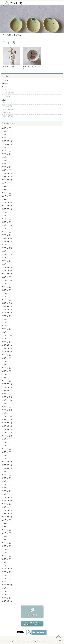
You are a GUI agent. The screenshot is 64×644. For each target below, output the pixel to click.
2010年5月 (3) (6, 591)
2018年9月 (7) (6, 394)
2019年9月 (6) (6, 355)
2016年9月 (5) (6, 472)
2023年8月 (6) (6, 216)
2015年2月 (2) (6, 507)
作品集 (6, 76)
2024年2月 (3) (6, 199)
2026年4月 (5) (6, 131)
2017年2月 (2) (6, 455)
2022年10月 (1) (7, 241)
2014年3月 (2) (6, 540)
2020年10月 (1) (7, 313)
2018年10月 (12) (7, 391)
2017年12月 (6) (7, 423)
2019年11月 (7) (7, 348)
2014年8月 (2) (6, 523)
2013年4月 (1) (6, 556)
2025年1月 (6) (6, 170)
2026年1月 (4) (6, 138)
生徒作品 (5, 84)
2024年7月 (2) (6, 186)
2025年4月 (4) (6, 160)
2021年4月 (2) (6, 293)
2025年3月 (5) (6, 164)
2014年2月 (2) (6, 543)
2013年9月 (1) (6, 546)
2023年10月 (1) (7, 209)
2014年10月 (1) (7, 517)
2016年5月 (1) (6, 484)
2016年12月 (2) (7, 462)
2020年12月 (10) (7, 306)
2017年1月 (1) (6, 459)
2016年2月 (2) (6, 491)
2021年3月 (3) (6, 296)
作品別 (4, 87)
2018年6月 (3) (6, 403)
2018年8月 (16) (7, 397)
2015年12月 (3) (7, 497)
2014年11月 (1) (7, 514)
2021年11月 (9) (7, 271)
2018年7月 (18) (7, 400)
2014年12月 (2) (7, 510)
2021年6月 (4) (6, 287)
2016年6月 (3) (6, 481)
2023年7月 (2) (6, 219)
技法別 (4, 100)
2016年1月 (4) (6, 494)
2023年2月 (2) (6, 232)
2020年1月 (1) (6, 342)
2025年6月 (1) (6, 154)
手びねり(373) (8, 106)
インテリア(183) (9, 93)
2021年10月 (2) (7, 274)
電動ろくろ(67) (8, 103)
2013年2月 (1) (6, 559)
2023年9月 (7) (6, 212)
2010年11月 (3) (7, 585)
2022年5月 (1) (6, 251)
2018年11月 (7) (7, 387)
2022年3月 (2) (6, 258)
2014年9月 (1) (6, 520)
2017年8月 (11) (7, 436)
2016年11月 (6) (7, 465)
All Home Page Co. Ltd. (45, 641)
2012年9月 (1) (6, 562)
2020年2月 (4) (6, 339)
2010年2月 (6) (6, 598)
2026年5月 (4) (6, 128)
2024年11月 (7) (7, 177)
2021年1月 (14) (7, 303)
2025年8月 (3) (6, 151)
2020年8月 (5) (6, 319)
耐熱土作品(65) (8, 116)
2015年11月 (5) (7, 501)
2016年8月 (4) (6, 475)
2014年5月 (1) (6, 533)
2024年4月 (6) (6, 193)
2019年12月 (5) (7, 345)
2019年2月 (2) (6, 377)
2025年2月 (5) (6, 167)
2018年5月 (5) (6, 407)
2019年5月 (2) (6, 368)
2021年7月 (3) (6, 284)
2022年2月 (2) (6, 261)
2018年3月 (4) (6, 413)
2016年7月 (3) (6, 478)
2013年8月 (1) (6, 549)
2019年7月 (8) (6, 361)
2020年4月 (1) (6, 332)
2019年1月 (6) (6, 381)
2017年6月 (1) (6, 442)
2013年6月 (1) (6, 552)
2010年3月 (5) (6, 595)
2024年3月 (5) (6, 196)
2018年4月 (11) (7, 410)
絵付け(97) (7, 113)
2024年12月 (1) (7, 173)
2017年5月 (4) (6, 446)
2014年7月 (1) (6, 527)
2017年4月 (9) (6, 449)
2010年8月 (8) (6, 588)
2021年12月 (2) (7, 267)
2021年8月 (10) (7, 280)
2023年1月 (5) (6, 235)
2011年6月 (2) (6, 572)
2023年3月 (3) (6, 228)
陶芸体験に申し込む (32, 624)
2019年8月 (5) (6, 358)
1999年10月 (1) (7, 601)
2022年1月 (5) (6, 264)
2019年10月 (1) (7, 352)
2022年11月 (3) (7, 238)
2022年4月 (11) (7, 254)
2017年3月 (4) (6, 452)
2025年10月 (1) (7, 144)
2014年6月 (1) (6, 530)
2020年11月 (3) (7, 309)
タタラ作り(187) (9, 109)
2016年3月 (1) (6, 488)
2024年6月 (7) (6, 190)
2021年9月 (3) (6, 277)
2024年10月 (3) (7, 180)
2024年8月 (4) (6, 183)
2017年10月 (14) (7, 429)
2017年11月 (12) (7, 426)
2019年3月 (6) (6, 374)
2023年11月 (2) (7, 206)
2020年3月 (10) (7, 335)
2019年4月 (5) (6, 371)
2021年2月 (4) (6, 300)
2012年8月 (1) (6, 565)
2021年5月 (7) (6, 290)
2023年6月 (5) (6, 222)
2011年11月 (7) (7, 569)
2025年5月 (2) (6, 157)
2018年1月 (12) (7, 420)
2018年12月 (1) (7, 384)
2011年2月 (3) (6, 578)
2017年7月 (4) (6, 439)
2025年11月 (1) (7, 141)
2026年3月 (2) (6, 135)
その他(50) (7, 96)
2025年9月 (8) (6, 147)
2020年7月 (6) (6, 322)
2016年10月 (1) (7, 468)
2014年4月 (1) (6, 536)
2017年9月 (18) (7, 433)
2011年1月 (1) (6, 582)
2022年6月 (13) (7, 248)
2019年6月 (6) (6, 365)
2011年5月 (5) (6, 575)
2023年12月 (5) (7, 203)
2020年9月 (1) (6, 316)
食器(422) (6, 90)
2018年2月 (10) (7, 416)
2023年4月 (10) (7, 225)
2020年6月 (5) (6, 326)
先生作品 (5, 80)
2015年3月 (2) (6, 504)
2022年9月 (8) (6, 245)
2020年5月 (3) (6, 329)
